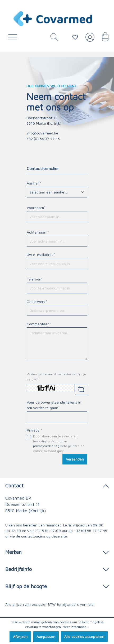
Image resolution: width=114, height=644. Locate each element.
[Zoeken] (52, 38)
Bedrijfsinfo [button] (57, 569)
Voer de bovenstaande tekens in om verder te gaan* (54, 405)
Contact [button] (57, 485)
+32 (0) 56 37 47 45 (90, 531)
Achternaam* (38, 232)
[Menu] (14, 38)
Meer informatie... (76, 627)
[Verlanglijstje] (75, 37)
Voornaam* (36, 208)
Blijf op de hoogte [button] (57, 586)
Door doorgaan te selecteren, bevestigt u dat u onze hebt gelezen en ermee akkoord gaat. (59, 443)
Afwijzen (20, 636)
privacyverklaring (46, 446)
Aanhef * (34, 183)
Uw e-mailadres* (41, 255)
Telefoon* (35, 279)
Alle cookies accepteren (84, 636)
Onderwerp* (37, 301)
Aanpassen (46, 636)
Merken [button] (57, 552)
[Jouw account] (89, 39)
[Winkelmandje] (103, 38)
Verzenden (75, 459)
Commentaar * (39, 324)
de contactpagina (31, 536)
